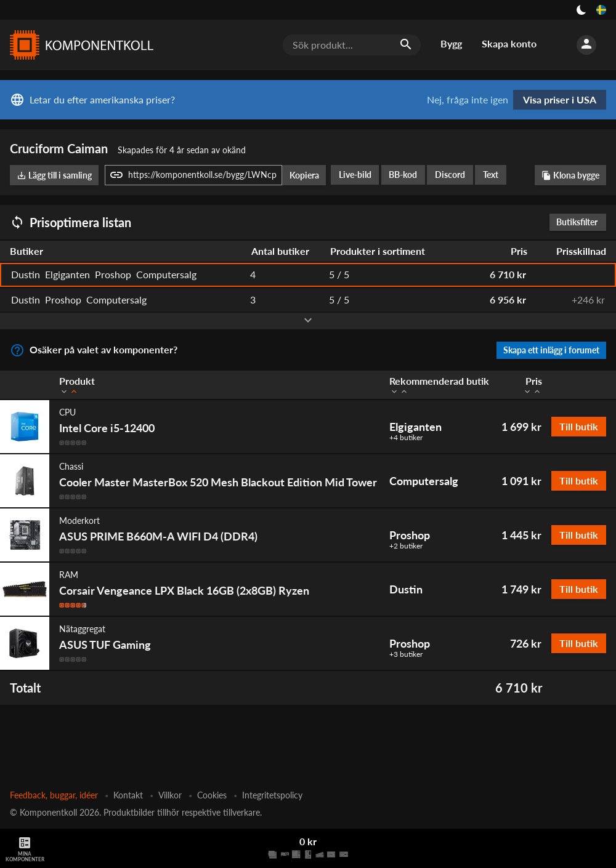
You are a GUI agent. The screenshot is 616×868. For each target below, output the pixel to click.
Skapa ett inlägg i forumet (551, 350)
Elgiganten (415, 427)
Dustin (406, 589)
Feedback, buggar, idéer (54, 795)
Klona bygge (570, 175)
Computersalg (424, 481)
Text (491, 175)
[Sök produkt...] (352, 45)
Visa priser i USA (560, 99)
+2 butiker (406, 546)
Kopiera (304, 175)
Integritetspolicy (272, 795)
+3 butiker (406, 654)
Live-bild (355, 175)
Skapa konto (509, 43)
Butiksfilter (580, 222)
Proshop (410, 535)
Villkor (170, 795)
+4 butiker (406, 438)
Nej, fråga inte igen (468, 100)
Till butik (579, 426)
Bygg (451, 43)
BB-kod (403, 175)
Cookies (212, 795)
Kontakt (128, 795)
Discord (450, 175)
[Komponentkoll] (79, 45)
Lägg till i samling (54, 175)
